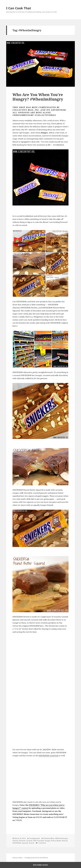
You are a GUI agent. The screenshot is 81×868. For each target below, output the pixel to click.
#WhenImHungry (61, 838)
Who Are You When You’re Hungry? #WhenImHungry (38, 97)
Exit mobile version (40, 865)
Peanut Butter (56, 841)
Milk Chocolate (39, 841)
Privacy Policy (18, 858)
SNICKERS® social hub (48, 756)
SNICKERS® (17, 843)
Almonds (22, 841)
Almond (15, 841)
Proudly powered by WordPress (36, 858)
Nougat (47, 841)
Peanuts (65, 841)
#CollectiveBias (49, 838)
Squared (25, 843)
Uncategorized (34, 838)
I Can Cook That (19, 8)
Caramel (29, 841)
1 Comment (42, 843)
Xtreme (32, 843)
